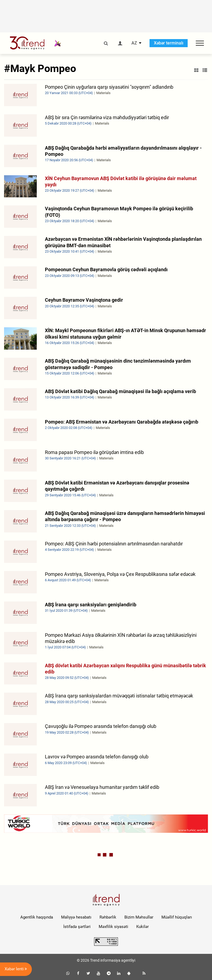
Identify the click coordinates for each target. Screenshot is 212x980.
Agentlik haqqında (37, 917)
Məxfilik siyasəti (113, 927)
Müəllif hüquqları (177, 917)
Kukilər (143, 927)
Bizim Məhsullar (139, 917)
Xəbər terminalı (169, 43)
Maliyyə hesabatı (76, 917)
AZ (134, 43)
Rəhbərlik (108, 917)
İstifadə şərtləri (77, 927)
